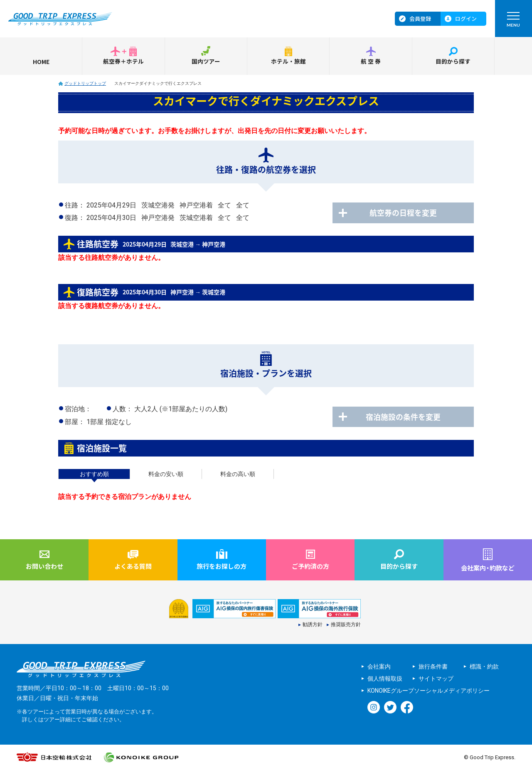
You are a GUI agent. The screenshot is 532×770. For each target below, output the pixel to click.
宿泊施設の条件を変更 (407, 417)
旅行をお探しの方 (222, 566)
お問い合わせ (44, 566)
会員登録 (420, 19)
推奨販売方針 (346, 625)
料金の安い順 (166, 474)
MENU (513, 21)
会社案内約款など (488, 568)
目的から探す (453, 62)
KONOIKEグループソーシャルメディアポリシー (429, 691)
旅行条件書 (433, 667)
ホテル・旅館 (288, 62)
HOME (41, 62)
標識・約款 (484, 667)
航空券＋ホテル (123, 62)
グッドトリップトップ (85, 83)
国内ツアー (206, 62)
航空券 (371, 62)
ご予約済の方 (310, 566)
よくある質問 (133, 566)
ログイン (466, 19)
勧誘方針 (313, 625)
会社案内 (379, 667)
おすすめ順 (94, 474)
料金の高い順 (238, 474)
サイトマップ (436, 679)
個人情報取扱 (385, 679)
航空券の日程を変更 (407, 213)
